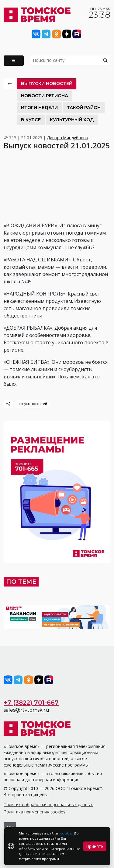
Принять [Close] (95, 846)
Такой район (84, 108)
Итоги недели (39, 108)
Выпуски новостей (47, 83)
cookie (66, 833)
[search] (70, 60)
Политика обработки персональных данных (48, 804)
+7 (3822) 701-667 (31, 703)
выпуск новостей (32, 404)
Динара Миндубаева (67, 138)
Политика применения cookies (35, 812)
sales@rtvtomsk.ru (26, 710)
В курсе (31, 120)
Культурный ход (72, 120)
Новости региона (45, 96)
